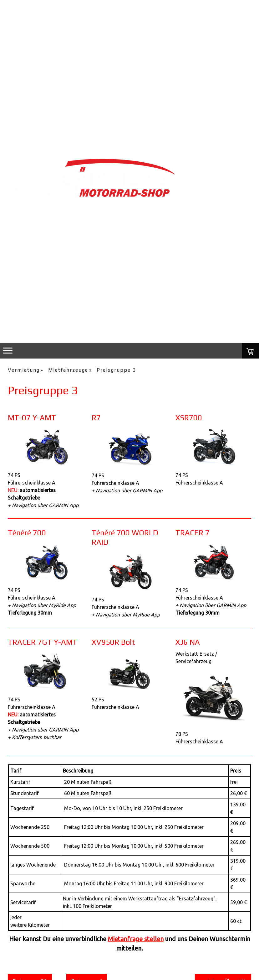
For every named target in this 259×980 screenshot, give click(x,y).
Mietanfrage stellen (136, 939)
